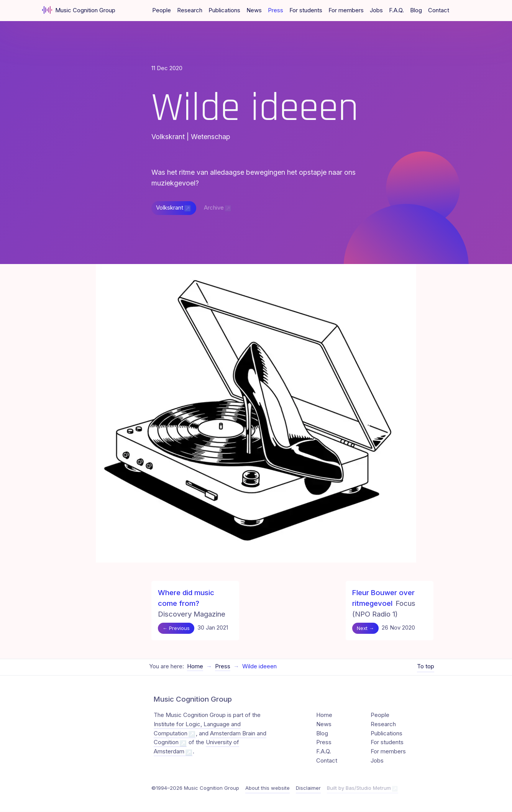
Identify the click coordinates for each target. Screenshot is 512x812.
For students (306, 10)
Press (276, 10)
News (254, 10)
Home (195, 667)
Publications (224, 10)
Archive (214, 208)
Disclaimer (308, 788)
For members (346, 10)
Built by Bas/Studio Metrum (359, 788)
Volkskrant (170, 208)
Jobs (376, 10)
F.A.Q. (396, 10)
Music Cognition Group (79, 10)
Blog (416, 10)
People (162, 10)
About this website (267, 788)
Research (190, 10)
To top (426, 667)
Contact (439, 10)
